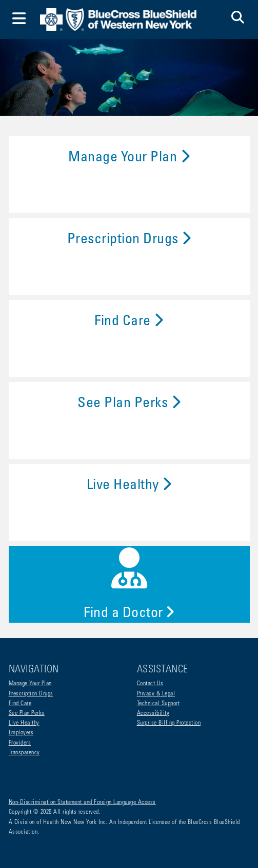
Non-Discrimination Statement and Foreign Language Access (82, 802)
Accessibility (153, 713)
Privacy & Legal (156, 694)
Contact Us (150, 684)
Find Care (129, 322)
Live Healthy (129, 486)
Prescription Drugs (129, 240)
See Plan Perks (129, 404)
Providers (20, 743)
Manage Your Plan (129, 158)
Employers (21, 733)
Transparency (24, 753)
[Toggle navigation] (19, 20)
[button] (238, 19)
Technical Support (158, 704)
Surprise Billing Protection (169, 723)
